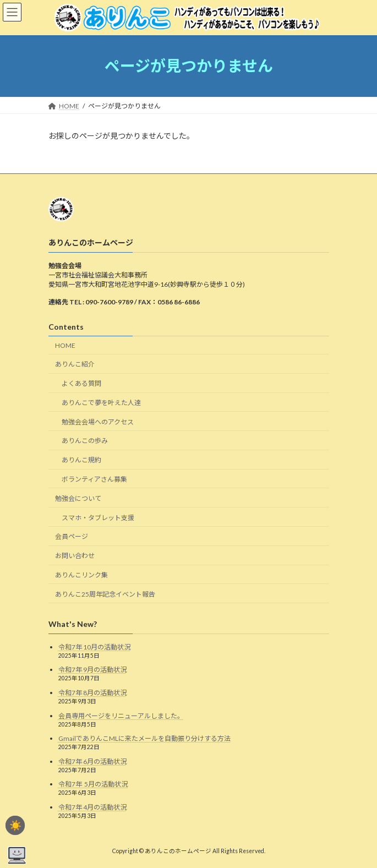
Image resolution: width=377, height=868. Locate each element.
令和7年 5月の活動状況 (94, 784)
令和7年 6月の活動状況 (92, 761)
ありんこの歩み (85, 441)
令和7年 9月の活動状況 (92, 670)
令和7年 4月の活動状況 (92, 807)
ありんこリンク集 (81, 575)
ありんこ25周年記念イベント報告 (105, 594)
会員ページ (72, 536)
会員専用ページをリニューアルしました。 (121, 715)
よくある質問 (81, 383)
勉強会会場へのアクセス (98, 422)
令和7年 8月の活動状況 (92, 693)
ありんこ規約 (81, 460)
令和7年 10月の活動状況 (94, 647)
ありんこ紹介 (75, 364)
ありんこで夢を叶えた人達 (101, 403)
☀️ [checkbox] (15, 826)
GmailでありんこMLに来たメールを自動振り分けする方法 (144, 738)
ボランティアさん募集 (94, 479)
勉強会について (78, 498)
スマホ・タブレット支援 (98, 517)
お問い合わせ (75, 556)
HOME (65, 345)
